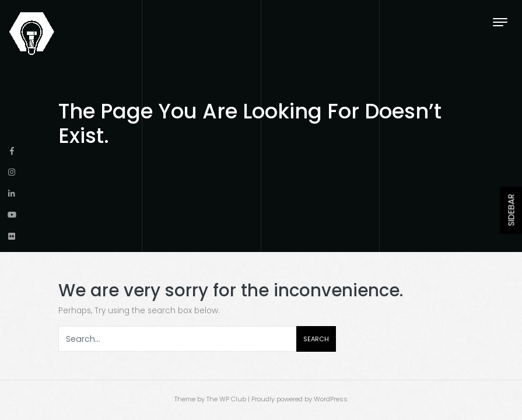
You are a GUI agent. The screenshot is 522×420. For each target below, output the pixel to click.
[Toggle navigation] (500, 22)
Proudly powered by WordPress (299, 399)
